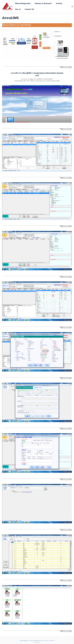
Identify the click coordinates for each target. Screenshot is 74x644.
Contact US (29, 9)
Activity (59, 3)
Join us (18, 9)
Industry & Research (43, 3)
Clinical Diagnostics (23, 3)
